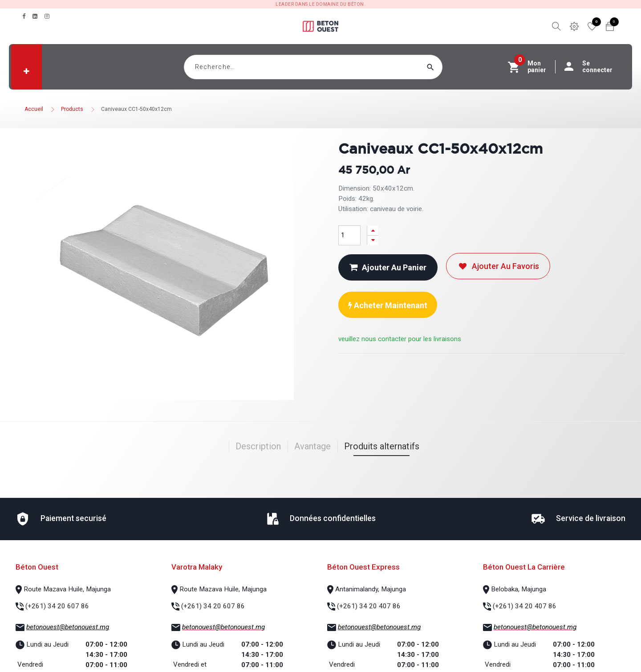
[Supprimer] (373, 240)
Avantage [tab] (312, 446)
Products (72, 109)
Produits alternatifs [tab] (382, 446)
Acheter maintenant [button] (388, 305)
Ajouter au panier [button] (388, 267)
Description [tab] (258, 446)
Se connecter (593, 67)
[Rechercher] (447, 67)
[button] (26, 71)
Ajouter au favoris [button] (498, 266)
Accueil (34, 109)
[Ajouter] (373, 230)
